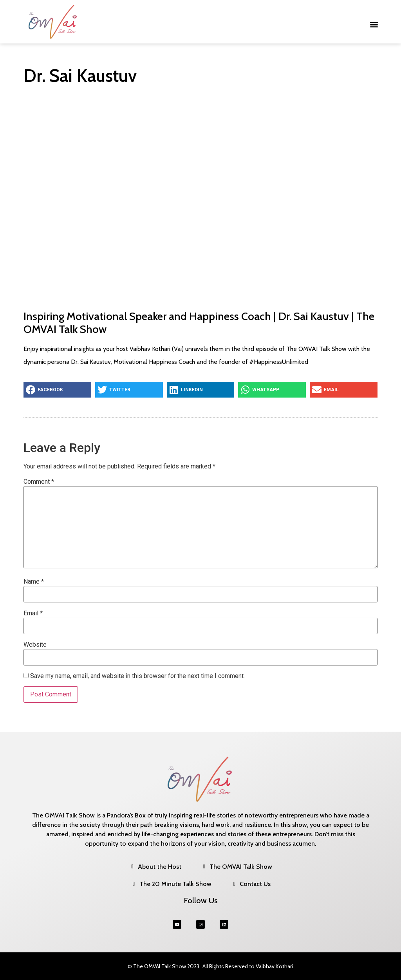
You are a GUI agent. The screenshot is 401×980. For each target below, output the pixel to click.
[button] (374, 24)
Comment (39, 482)
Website (35, 645)
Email (33, 613)
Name (34, 582)
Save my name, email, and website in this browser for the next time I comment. (137, 676)
